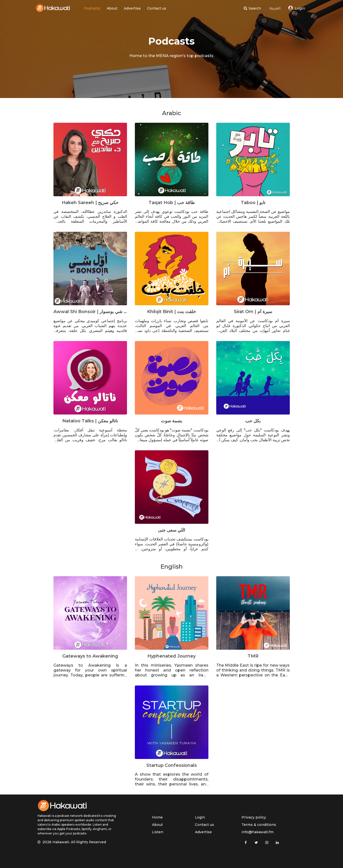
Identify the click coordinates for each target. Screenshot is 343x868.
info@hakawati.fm (258, 832)
